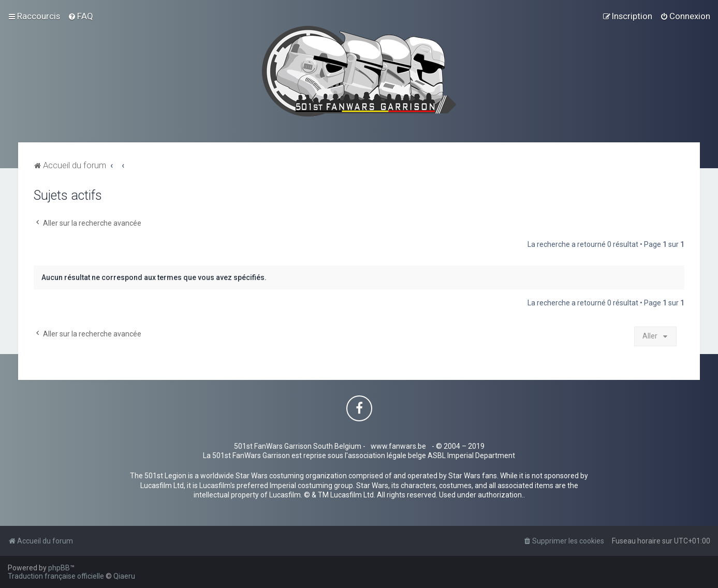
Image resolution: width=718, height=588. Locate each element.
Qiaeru (124, 576)
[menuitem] (80, 16)
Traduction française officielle (56, 576)
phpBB (59, 568)
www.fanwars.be (398, 446)
